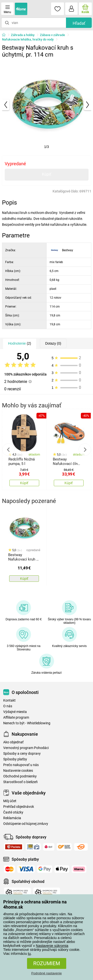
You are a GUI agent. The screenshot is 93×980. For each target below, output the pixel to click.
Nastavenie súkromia (52, 946)
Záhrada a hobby (23, 35)
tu (29, 954)
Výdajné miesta (15, 712)
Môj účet (10, 801)
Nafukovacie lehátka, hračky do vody (28, 39)
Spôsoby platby (15, 759)
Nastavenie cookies (18, 771)
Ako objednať (13, 742)
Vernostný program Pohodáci (26, 748)
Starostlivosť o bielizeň (20, 782)
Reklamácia (12, 818)
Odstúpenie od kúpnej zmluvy (26, 824)
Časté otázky (13, 812)
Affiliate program (16, 718)
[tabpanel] (47, 105)
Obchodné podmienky (20, 776)
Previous (8, 450)
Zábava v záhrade (52, 35)
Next (85, 450)
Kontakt (9, 700)
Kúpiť (47, 174)
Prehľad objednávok (19, 807)
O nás (8, 706)
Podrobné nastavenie (46, 973)
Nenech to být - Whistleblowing (27, 723)
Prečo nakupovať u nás (21, 765)
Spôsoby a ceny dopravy (22, 754)
